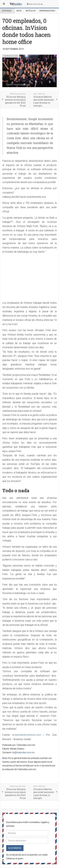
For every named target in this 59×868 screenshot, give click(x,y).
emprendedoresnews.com (27, 735)
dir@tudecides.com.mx (23, 752)
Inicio (19, 11)
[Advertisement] (28, 278)
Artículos (31, 11)
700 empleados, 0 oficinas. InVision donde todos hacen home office (26, 31)
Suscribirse (15, 848)
